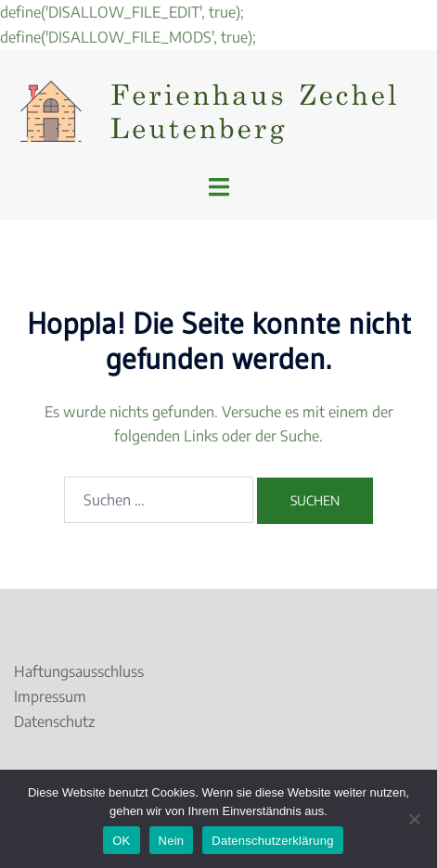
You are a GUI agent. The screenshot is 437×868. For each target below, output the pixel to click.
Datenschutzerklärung (272, 841)
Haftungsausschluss (79, 671)
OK (121, 841)
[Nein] (414, 819)
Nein (172, 841)
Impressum (50, 696)
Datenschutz (54, 721)
